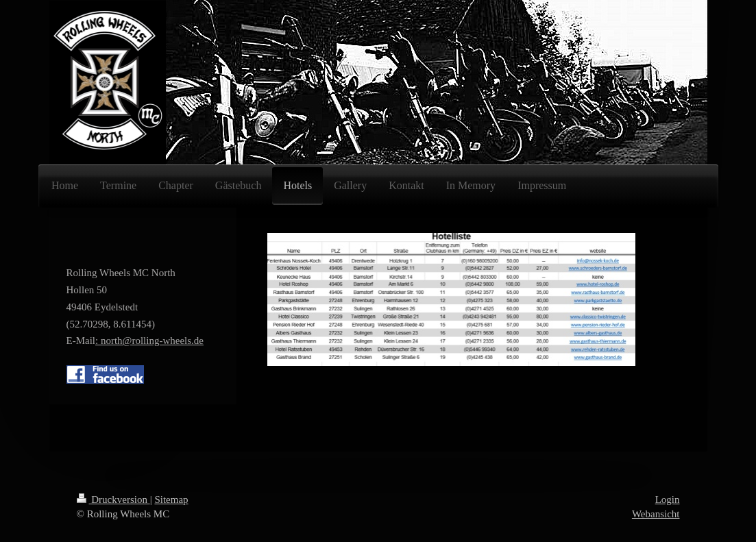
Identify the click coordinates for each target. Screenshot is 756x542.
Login (668, 500)
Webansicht (656, 514)
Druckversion (113, 500)
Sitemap (171, 500)
